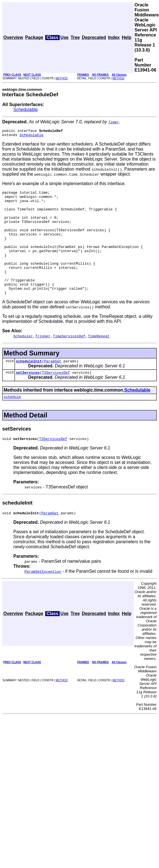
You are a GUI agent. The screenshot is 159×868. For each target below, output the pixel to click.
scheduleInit (29, 384)
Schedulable (26, 110)
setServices (28, 397)
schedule (12, 422)
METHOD (62, 78)
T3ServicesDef (56, 397)
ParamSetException (43, 598)
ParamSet (52, 384)
